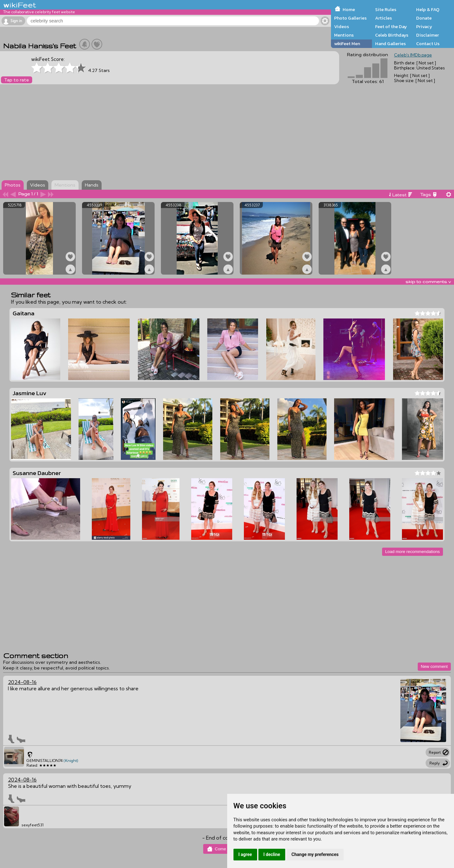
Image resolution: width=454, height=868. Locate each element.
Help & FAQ (428, 9)
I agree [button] (245, 854)
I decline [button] (272, 854)
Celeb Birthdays (392, 35)
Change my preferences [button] (315, 854)
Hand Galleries (390, 44)
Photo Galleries (350, 18)
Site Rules (386, 9)
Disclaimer (427, 35)
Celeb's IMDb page (413, 55)
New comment (434, 666)
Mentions (344, 35)
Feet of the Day (391, 27)
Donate (424, 18)
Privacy (424, 27)
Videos (342, 27)
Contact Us (428, 44)
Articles (383, 18)
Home (349, 9)
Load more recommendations (413, 552)
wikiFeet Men (347, 44)
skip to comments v (428, 282)
